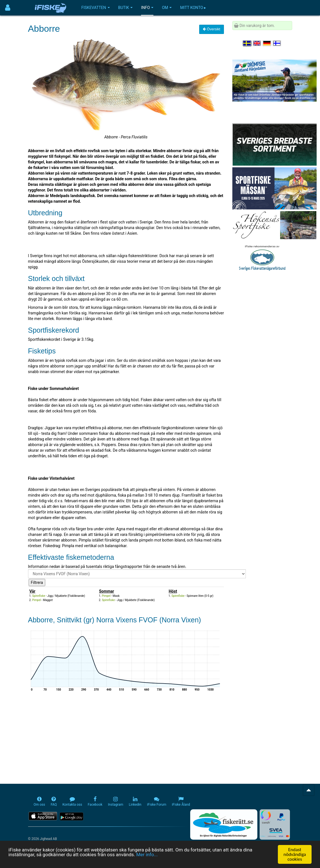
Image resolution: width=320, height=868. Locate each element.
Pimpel (37, 600)
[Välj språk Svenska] (247, 43)
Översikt (212, 29)
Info (147, 8)
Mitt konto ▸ (193, 8)
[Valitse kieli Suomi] (277, 43)
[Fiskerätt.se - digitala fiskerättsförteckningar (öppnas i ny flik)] (224, 824)
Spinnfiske (39, 596)
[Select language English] (257, 43)
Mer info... (147, 855)
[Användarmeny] (8, 8)
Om (167, 8)
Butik (126, 8)
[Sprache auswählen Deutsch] (267, 43)
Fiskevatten (96, 8)
